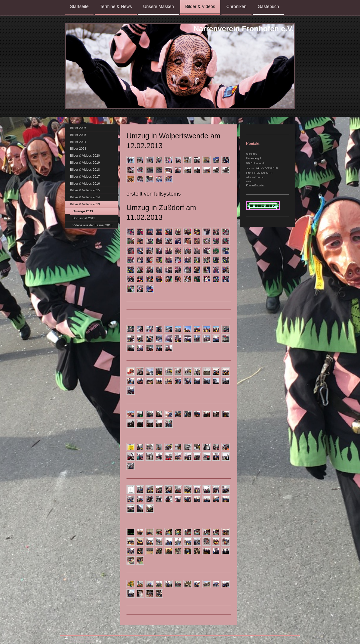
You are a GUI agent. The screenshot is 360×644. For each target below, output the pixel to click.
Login (292, 637)
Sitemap (92, 638)
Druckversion (75, 638)
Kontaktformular (255, 185)
